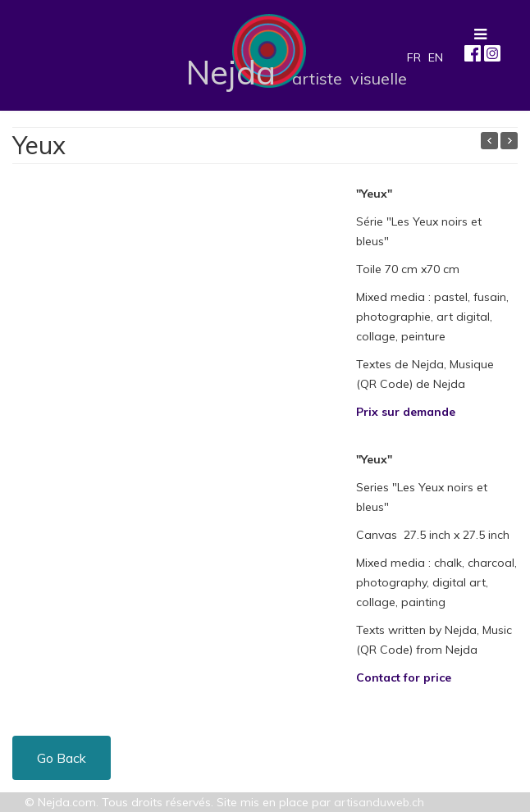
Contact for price (404, 677)
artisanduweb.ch (379, 802)
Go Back (62, 758)
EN (436, 57)
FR (414, 57)
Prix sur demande (406, 412)
